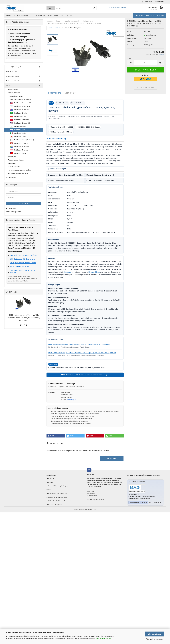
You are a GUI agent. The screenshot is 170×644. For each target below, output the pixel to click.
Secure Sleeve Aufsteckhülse (18, 174)
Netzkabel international (16, 96)
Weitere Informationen (154, 639)
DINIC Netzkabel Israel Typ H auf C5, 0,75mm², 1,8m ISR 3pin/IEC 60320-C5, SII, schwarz (24, 318)
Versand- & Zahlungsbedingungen (59, 486)
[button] (56, 436)
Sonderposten (11, 178)
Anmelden (24, 203)
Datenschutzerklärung (103, 638)
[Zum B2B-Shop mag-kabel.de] (135, 487)
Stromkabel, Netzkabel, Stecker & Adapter (22, 271)
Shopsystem (78, 509)
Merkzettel (160, 2)
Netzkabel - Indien (18, 127)
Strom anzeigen (13, 89)
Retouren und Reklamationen (57, 497)
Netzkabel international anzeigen (21, 99)
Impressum (52, 479)
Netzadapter (12, 157)
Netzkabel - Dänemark (19, 120)
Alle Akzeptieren (155, 634)
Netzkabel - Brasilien (19, 113)
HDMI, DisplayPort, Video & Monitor (23, 263)
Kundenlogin (147, 2)
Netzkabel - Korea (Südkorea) (22, 140)
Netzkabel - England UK (20, 123)
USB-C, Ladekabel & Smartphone (22, 259)
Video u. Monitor (38, 15)
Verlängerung (12, 163)
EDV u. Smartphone (56, 15)
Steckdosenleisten (14, 167)
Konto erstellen (11, 208)
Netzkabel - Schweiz (19, 143)
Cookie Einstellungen (55, 504)
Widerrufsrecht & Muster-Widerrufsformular (62, 501)
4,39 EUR (24, 325)
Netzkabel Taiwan (18, 153)
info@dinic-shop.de (97, 500)
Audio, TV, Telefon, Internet (17, 15)
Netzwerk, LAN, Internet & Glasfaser (23, 255)
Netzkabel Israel (94, 272)
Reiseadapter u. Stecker (16, 160)
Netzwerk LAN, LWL (13, 81)
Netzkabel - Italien (18, 133)
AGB (50, 490)
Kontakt (161, 15)
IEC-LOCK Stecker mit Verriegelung (20, 170)
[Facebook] (89, 470)
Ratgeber (150, 15)
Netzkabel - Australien (19, 110)
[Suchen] (94, 8)
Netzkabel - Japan (18, 137)
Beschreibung (55, 93)
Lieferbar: (131, 39)
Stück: (129, 62)
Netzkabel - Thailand (19, 150)
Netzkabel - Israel (18, 130)
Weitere (70, 15)
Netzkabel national (14, 93)
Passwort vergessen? (13, 212)
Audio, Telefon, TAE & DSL (20, 267)
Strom (8, 85)
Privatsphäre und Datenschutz (58, 493)
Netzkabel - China (18, 116)
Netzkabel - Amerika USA (20, 103)
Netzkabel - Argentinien (20, 106)
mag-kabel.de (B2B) (138, 502)
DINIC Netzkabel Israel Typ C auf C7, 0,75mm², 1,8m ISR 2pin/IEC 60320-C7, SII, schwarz (79, 344)
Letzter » (58, 28)
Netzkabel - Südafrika (19, 147)
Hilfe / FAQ (139, 15)
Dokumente (70, 93)
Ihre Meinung (112, 459)
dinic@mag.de (72, 400)
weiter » (50, 28)
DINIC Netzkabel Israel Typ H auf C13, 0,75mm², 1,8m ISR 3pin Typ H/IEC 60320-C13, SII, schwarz (82, 353)
